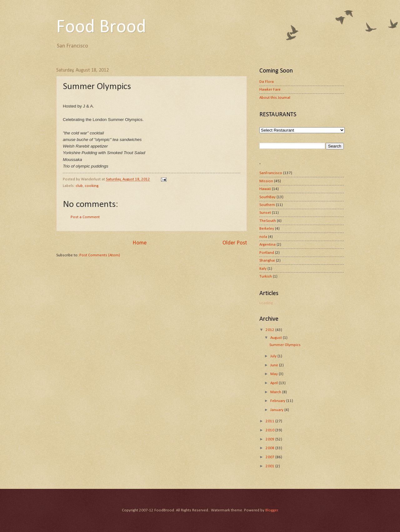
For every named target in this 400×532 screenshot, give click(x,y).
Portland (267, 253)
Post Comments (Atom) (100, 255)
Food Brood (101, 28)
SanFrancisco (271, 173)
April (275, 383)
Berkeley (267, 229)
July (274, 356)
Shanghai (267, 261)
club (79, 186)
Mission (266, 181)
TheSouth (268, 221)
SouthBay (267, 197)
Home (140, 243)
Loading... (267, 303)
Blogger (272, 510)
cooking (92, 186)
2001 (270, 466)
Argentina (267, 245)
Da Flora (267, 82)
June (275, 365)
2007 (270, 457)
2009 (270, 439)
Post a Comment (85, 217)
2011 (270, 421)
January (277, 410)
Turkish (266, 276)
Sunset (265, 213)
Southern (267, 205)
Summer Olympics (285, 345)
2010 (270, 430)
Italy (263, 269)
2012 (270, 330)
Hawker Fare (270, 90)
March (276, 392)
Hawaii (265, 189)
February (278, 401)
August (277, 338)
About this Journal (275, 98)
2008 (270, 448)
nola (263, 237)
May (275, 374)
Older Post (235, 243)
